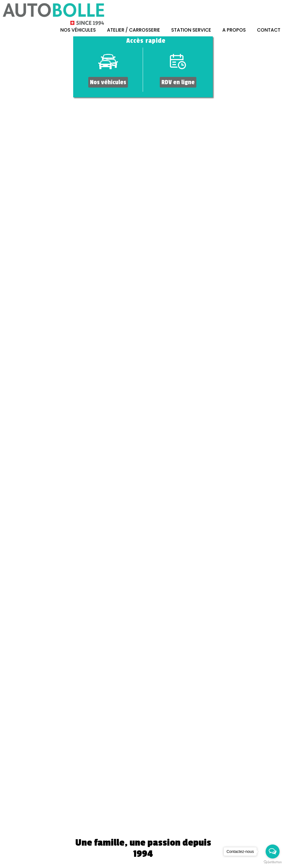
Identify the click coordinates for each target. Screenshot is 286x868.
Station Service (191, 30)
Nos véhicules (78, 30)
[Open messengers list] (273, 851)
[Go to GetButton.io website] (273, 862)
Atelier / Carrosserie (134, 30)
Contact (269, 30)
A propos (234, 30)
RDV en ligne (178, 82)
